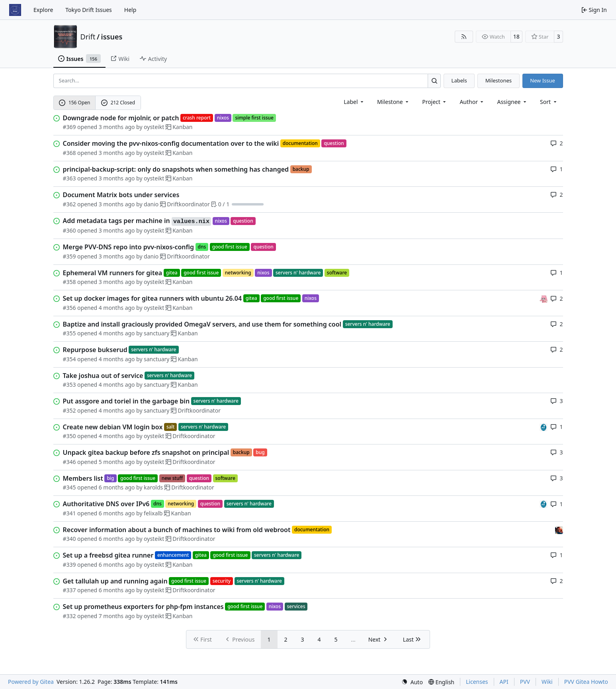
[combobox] (354, 102)
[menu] (549, 102)
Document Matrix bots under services (121, 195)
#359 (69, 256)
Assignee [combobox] (512, 102)
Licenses (477, 682)
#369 (69, 127)
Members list (83, 478)
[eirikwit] (559, 529)
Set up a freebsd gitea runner (108, 555)
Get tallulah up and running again (115, 581)
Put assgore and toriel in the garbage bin (126, 401)
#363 (69, 178)
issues (112, 37)
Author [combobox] (472, 102)
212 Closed (118, 103)
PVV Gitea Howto (586, 682)
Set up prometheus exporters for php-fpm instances (143, 607)
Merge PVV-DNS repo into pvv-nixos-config (129, 247)
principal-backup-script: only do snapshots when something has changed (176, 169)
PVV (525, 682)
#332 (69, 616)
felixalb (153, 513)
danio (151, 204)
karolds (153, 487)
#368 (69, 153)
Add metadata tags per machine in (137, 221)
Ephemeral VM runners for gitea (113, 273)
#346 (69, 462)
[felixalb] (544, 427)
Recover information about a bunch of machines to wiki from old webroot (177, 530)
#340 (69, 539)
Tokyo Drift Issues (89, 10)
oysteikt (154, 127)
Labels (459, 80)
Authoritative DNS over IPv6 (106, 504)
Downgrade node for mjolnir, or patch (121, 118)
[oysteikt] (544, 298)
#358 (69, 282)
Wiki (547, 682)
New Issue (543, 80)
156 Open (74, 103)
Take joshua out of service (103, 376)
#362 (69, 204)
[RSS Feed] (464, 37)
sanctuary (156, 333)
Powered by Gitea (31, 682)
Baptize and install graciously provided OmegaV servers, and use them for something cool (202, 324)
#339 (69, 565)
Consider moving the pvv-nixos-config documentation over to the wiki (171, 143)
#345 (69, 487)
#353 (69, 385)
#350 (69, 436)
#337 (69, 590)
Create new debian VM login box (113, 427)
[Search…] (434, 81)
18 (516, 36)
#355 (69, 333)
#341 (69, 513)
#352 (69, 410)
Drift (88, 37)
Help (130, 10)
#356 (69, 308)
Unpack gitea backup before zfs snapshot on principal (146, 452)
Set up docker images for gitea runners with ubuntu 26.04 (153, 298)
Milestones (499, 80)
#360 (69, 230)
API (504, 682)
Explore (43, 10)
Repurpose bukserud (95, 350)
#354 (69, 359)
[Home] (15, 10)
